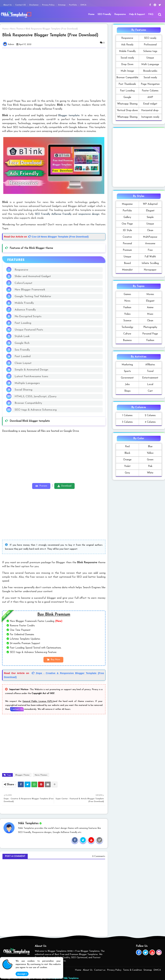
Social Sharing (23, 390)
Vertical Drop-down (127, 111)
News (127, 301)
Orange (127, 460)
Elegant (150, 211)
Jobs (127, 384)
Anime (150, 308)
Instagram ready (150, 117)
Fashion (127, 308)
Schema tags (150, 51)
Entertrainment (150, 378)
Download (66, 486)
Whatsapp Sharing (127, 104)
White (150, 473)
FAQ (151, 14)
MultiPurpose (150, 237)
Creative (127, 237)
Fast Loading (23, 323)
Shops (127, 391)
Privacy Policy (49, 5)
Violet (127, 466)
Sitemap (62, 5)
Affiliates (150, 365)
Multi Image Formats (127, 72)
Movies (150, 294)
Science (127, 321)
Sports (127, 371)
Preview (43, 486)
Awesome (150, 244)
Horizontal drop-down (150, 112)
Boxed (127, 263)
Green (150, 460)
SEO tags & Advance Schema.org (36, 410)
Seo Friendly (22, 350)
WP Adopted (150, 204)
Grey (127, 473)
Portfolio (73, 5)
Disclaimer (34, 5)
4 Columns (150, 422)
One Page (127, 224)
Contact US (21, 5)
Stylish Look (22, 336)
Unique (150, 58)
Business (127, 340)
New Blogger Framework (30, 290)
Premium (127, 250)
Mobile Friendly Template (127, 52)
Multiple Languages (27, 383)
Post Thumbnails (127, 84)
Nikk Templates (71, 978)
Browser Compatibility (28, 403)
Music (150, 314)
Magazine (127, 204)
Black (127, 453)
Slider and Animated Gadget (33, 276)
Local (150, 384)
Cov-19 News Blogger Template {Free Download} (59, 237)
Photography (150, 327)
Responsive (120, 14)
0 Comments (99, 856)
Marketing (127, 365)
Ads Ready (127, 45)
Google (127, 97)
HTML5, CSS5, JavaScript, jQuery (36, 396)
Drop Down (127, 65)
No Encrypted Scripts (28, 316)
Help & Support (137, 14)
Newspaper (150, 270)
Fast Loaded (23, 356)
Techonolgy (127, 327)
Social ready (127, 58)
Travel (150, 371)
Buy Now (55, 660)
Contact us (100, 970)
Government (127, 378)
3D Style (127, 230)
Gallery (127, 217)
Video (127, 314)
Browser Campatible (127, 78)
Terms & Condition (132, 970)
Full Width (150, 257)
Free (150, 250)
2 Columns (150, 416)
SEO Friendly (104, 14)
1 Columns (127, 416)
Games (127, 294)
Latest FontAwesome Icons (31, 376)
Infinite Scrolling (150, 263)
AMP (150, 97)
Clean (150, 230)
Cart (150, 391)
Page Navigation (150, 84)
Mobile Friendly (24, 303)
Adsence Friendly (25, 310)
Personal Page (150, 334)
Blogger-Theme (22, 775)
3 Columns (127, 422)
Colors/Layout (23, 283)
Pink (150, 466)
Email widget (150, 104)
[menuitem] (91, 14)
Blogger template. (69, 116)
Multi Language (150, 65)
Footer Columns (150, 91)
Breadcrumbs (150, 71)
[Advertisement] (56, 73)
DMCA (83, 5)
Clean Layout (23, 363)
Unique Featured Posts (29, 330)
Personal (127, 244)
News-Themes (17, 29)
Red (127, 447)
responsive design (89, 214)
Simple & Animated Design (31, 370)
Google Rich (22, 343)
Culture (127, 334)
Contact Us (17, 709)
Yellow (150, 453)
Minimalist (127, 270)
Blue (150, 447)
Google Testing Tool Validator (33, 296)
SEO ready (150, 38)
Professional (150, 45)
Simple (150, 217)
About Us (8, 5)
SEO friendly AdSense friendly (53, 214)
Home (91, 14)
